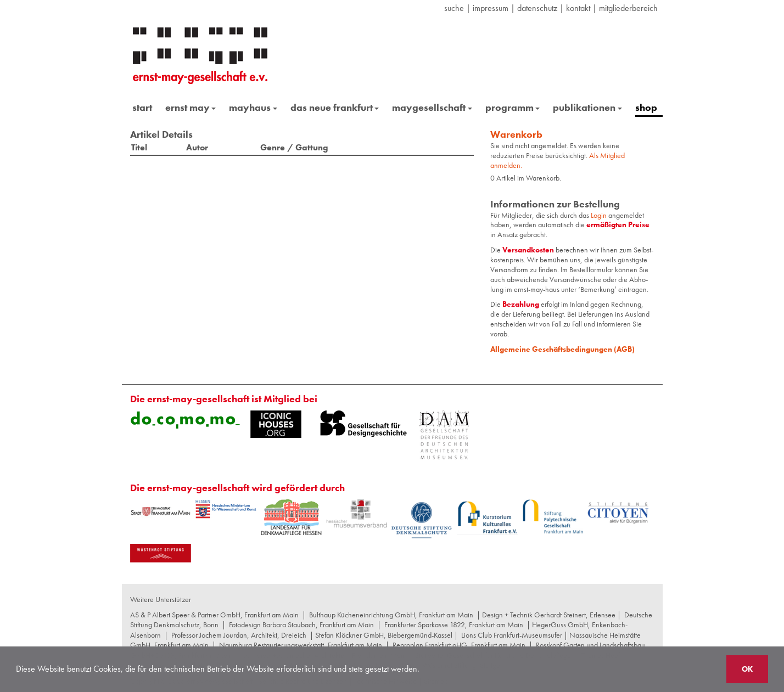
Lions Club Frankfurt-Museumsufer (512, 635)
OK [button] (747, 669)
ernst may (191, 107)
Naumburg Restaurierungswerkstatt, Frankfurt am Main (301, 645)
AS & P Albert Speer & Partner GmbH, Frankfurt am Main (214, 615)
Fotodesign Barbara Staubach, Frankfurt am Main (301, 625)
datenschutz (537, 8)
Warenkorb (516, 134)
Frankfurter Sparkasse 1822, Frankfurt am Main (454, 625)
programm (513, 107)
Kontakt (578, 8)
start (142, 107)
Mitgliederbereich (628, 8)
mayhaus (253, 107)
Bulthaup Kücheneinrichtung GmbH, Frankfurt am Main (391, 615)
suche (454, 8)
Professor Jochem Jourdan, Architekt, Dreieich (239, 635)
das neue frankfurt (335, 107)
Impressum (491, 8)
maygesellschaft (432, 107)
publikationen (587, 107)
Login (600, 215)
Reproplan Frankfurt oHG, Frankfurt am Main (459, 645)
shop (646, 107)
